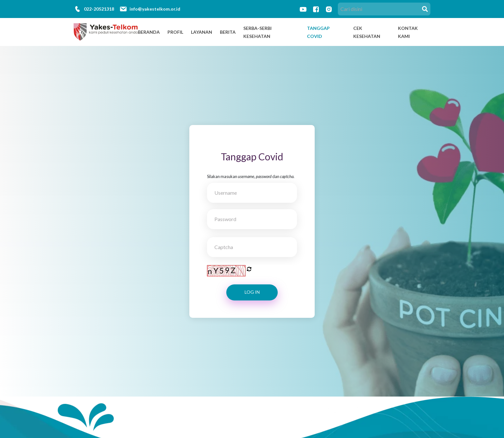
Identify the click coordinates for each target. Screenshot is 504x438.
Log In (252, 292)
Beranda (149, 32)
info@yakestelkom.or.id (155, 9)
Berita (228, 32)
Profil (175, 32)
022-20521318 (99, 9)
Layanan (202, 32)
